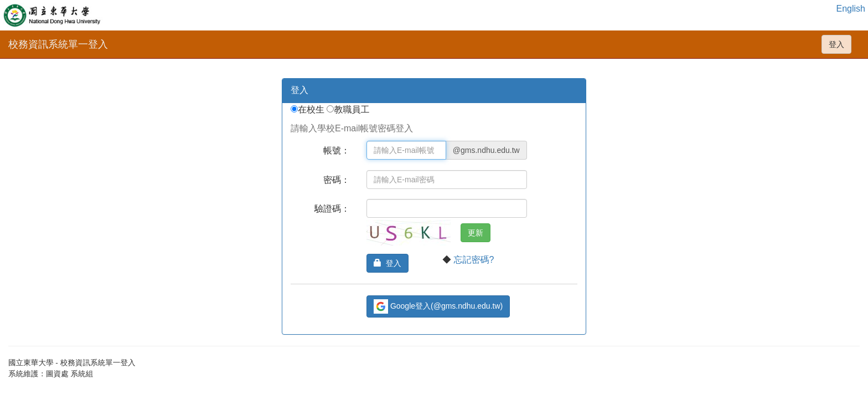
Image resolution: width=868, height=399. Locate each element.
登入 (836, 44)
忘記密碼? (474, 260)
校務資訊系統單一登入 (58, 44)
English (851, 9)
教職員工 (353, 109)
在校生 (312, 109)
